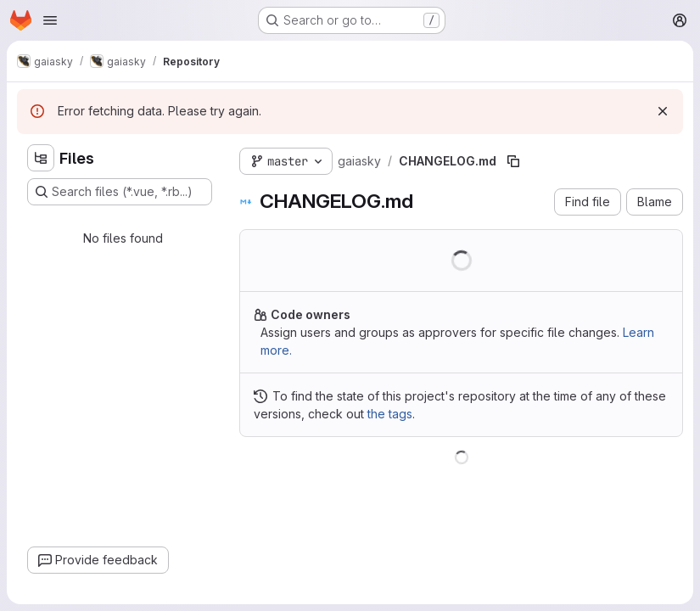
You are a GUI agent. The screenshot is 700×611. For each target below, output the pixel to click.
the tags (390, 414)
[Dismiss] (663, 111)
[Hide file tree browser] (41, 158)
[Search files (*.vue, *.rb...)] (120, 192)
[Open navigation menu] (50, 20)
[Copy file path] (513, 161)
